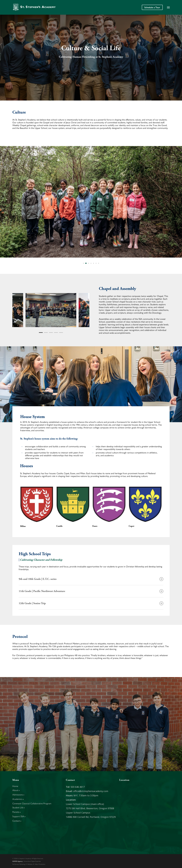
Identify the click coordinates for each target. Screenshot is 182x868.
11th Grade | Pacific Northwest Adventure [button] (91, 591)
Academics (18, 799)
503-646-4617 (78, 787)
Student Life (19, 807)
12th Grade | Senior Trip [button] (91, 603)
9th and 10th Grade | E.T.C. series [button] (91, 579)
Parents (17, 812)
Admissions (18, 794)
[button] (168, 7)
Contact (17, 821)
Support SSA (19, 816)
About (16, 790)
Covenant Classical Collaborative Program (32, 803)
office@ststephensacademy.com (91, 791)
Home (15, 786)
